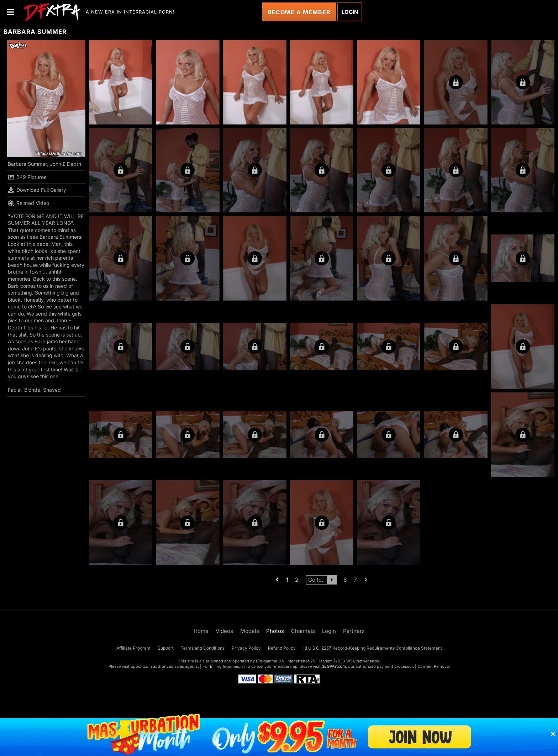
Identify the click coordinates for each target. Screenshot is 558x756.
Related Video (28, 203)
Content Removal (434, 666)
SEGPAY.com (334, 666)
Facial (15, 390)
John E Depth (65, 164)
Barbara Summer (27, 164)
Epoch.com (141, 666)
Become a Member (299, 12)
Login (350, 12)
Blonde (32, 390)
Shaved (52, 390)
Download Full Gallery (37, 190)
